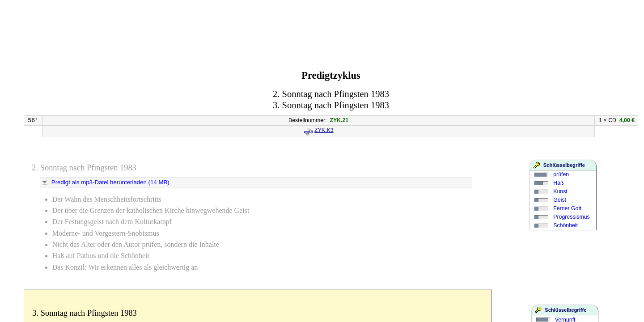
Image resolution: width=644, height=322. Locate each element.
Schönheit (566, 225)
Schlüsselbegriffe (564, 165)
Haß (558, 183)
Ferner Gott (567, 208)
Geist (560, 200)
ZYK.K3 (324, 130)
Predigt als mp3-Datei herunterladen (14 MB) (110, 182)
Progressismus (571, 217)
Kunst (560, 191)
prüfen (561, 174)
